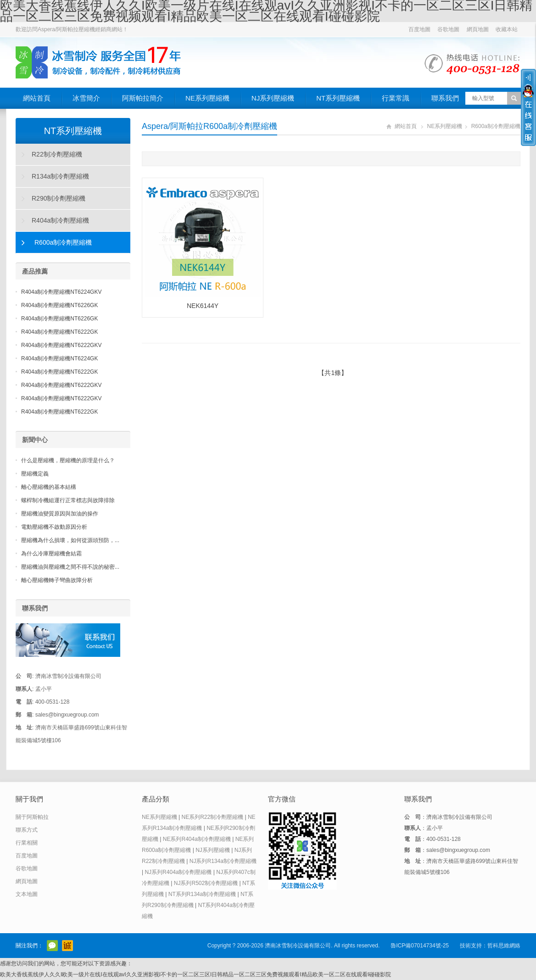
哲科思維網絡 (504, 946)
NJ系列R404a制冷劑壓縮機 (178, 872)
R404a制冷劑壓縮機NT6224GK (59, 358)
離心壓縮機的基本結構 (49, 487)
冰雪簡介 (86, 98)
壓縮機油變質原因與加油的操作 (60, 514)
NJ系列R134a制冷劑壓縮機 (223, 861)
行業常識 (396, 98)
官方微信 (52, 946)
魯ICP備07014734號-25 (420, 946)
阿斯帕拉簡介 (143, 98)
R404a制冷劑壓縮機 (60, 220)
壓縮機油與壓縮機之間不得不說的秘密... (70, 567)
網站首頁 (37, 98)
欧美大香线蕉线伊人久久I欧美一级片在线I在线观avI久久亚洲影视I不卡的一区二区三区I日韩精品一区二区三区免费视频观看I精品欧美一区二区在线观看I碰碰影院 (195, 974)
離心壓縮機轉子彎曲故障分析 (57, 580)
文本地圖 (27, 894)
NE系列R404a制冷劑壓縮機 (197, 839)
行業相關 (27, 843)
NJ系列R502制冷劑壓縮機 (206, 883)
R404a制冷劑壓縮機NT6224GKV (61, 292)
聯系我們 (445, 98)
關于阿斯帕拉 (32, 817)
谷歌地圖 (448, 29)
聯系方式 (27, 830)
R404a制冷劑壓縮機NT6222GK (59, 332)
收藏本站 (507, 29)
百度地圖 (419, 29)
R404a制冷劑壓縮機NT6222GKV (61, 345)
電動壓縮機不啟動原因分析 (54, 527)
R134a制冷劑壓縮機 (60, 176)
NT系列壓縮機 (338, 98)
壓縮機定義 (35, 474)
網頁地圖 (478, 29)
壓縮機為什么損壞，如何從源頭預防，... (70, 540)
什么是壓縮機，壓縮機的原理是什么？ (68, 460)
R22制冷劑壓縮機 (57, 154)
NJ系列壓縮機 (273, 98)
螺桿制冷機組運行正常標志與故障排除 (68, 500)
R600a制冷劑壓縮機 (496, 126)
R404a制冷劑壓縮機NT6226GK (59, 305)
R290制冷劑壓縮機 (59, 198)
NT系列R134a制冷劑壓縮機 (202, 894)
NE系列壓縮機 (207, 98)
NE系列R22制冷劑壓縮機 (212, 817)
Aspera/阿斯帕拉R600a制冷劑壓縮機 (209, 126)
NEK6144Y (203, 306)
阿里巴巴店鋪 (67, 946)
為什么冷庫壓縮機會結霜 (51, 554)
